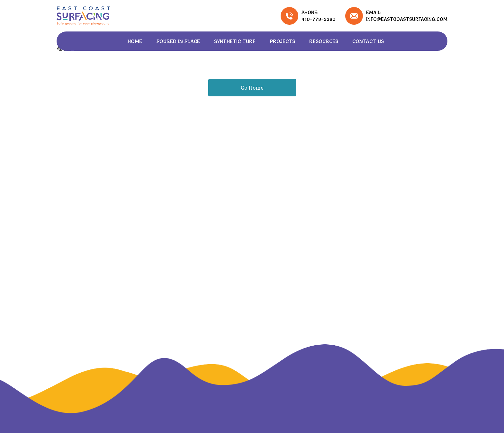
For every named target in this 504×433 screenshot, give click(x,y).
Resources (324, 41)
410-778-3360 (319, 19)
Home (135, 41)
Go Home (252, 88)
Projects (282, 41)
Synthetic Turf (235, 41)
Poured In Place (178, 41)
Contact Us (368, 41)
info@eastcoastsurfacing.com (407, 19)
